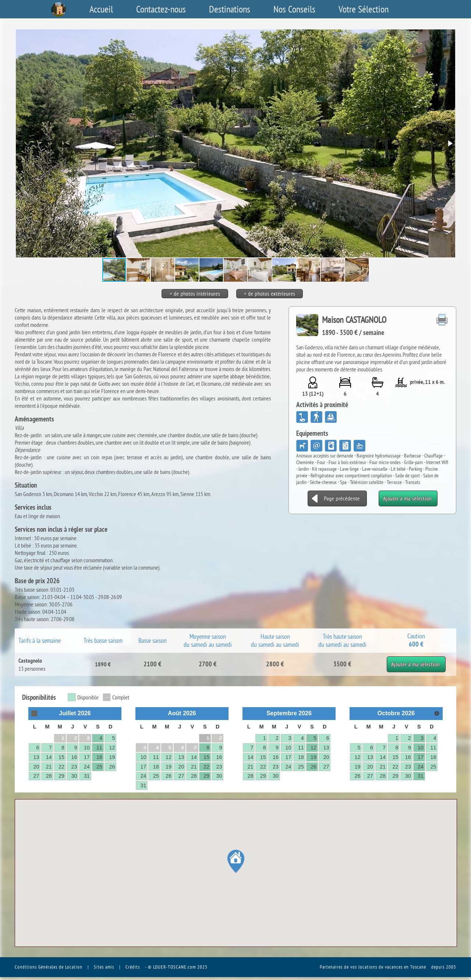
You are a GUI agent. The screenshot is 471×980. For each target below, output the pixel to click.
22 (61, 767)
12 (112, 748)
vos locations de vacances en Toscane (388, 967)
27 (36, 776)
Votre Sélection (364, 9)
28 (49, 776)
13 (36, 757)
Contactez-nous (161, 9)
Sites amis (104, 967)
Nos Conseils (294, 9)
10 (87, 748)
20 (36, 767)
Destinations (230, 9)
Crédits (133, 967)
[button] (450, 143)
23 (74, 767)
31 (87, 776)
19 (112, 757)
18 (99, 757)
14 (49, 757)
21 (49, 767)
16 (74, 757)
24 (87, 767)
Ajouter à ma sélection (416, 660)
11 (99, 748)
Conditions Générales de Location (49, 967)
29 (61, 776)
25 (99, 767)
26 (112, 767)
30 (74, 776)
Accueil (101, 9)
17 (87, 757)
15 (61, 757)
